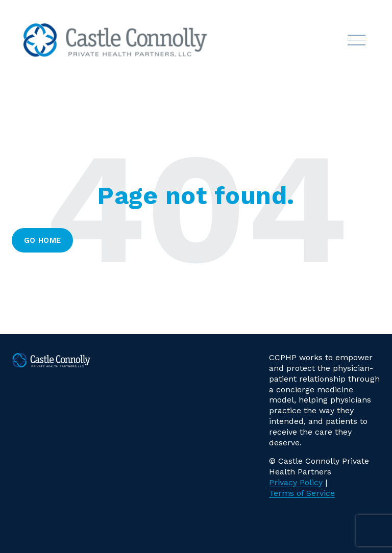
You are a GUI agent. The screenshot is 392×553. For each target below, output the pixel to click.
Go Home (42, 240)
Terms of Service (302, 493)
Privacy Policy (296, 482)
